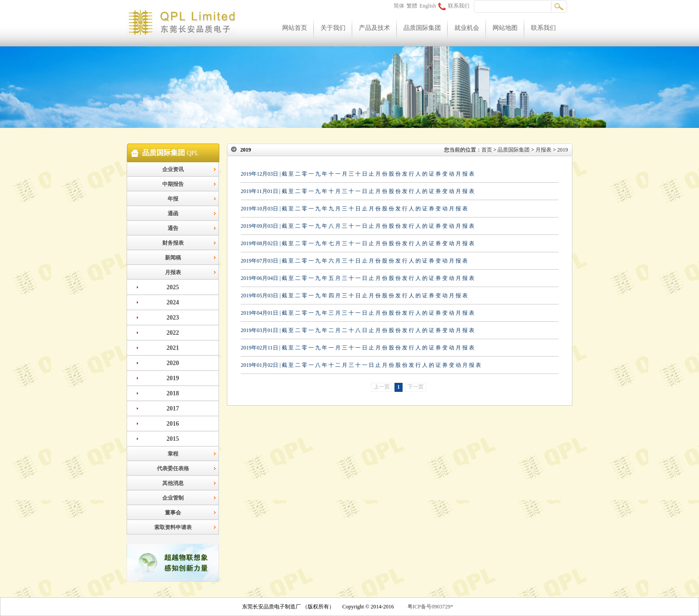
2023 (173, 318)
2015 (173, 439)
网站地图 (505, 28)
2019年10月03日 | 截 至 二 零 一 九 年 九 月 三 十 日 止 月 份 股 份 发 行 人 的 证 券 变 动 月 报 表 (354, 209)
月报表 (173, 272)
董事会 (173, 513)
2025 (173, 287)
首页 (487, 150)
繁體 (412, 6)
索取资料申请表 (173, 527)
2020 (173, 363)
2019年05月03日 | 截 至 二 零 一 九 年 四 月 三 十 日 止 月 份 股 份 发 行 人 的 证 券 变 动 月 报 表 (354, 296)
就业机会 (467, 28)
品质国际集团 (422, 28)
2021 (173, 348)
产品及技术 (374, 28)
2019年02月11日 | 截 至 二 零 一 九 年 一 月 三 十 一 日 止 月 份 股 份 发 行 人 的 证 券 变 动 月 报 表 (358, 348)
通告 (173, 228)
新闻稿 (173, 258)
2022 (173, 333)
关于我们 (333, 28)
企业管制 (173, 498)
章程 (173, 454)
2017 (173, 409)
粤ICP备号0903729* (430, 607)
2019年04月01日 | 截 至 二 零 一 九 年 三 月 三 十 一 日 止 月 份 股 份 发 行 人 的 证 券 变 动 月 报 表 (358, 313)
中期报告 (173, 184)
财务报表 (173, 243)
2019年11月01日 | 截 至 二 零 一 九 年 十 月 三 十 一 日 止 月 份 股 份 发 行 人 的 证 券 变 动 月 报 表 (358, 191)
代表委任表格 (173, 468)
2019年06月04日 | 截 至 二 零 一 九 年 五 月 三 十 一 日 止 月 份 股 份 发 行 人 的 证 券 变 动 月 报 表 (358, 278)
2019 (173, 378)
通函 (173, 214)
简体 (399, 6)
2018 (173, 393)
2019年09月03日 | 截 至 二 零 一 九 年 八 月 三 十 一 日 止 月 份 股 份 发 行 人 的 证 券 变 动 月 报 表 (358, 226)
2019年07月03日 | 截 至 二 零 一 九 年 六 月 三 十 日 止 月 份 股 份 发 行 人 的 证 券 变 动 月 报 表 (354, 261)
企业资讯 (173, 169)
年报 (173, 199)
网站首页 (295, 28)
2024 (173, 302)
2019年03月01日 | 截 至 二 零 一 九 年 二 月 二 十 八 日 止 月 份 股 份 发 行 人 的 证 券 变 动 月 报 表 (358, 330)
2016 (173, 424)
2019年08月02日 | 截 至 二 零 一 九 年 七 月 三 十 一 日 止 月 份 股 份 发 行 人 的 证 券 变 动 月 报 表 (358, 243)
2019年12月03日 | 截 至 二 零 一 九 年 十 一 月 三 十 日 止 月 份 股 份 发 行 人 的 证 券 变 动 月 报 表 (358, 174)
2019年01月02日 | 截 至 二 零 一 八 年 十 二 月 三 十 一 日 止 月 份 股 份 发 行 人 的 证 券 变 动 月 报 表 (361, 365)
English (428, 6)
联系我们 (454, 6)
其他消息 (173, 483)
